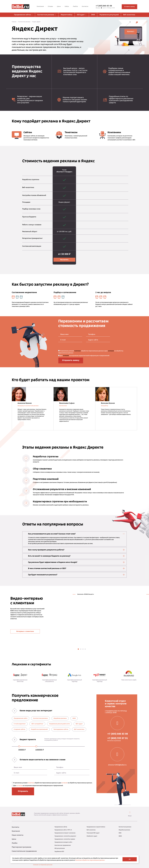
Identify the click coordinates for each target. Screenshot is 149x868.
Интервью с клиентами (25, 631)
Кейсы (67, 7)
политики (77, 351)
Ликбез (75, 7)
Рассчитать (64, 260)
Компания (40, 7)
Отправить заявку (71, 360)
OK (130, 859)
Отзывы (50, 7)
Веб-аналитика (129, 15)
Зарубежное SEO (59, 852)
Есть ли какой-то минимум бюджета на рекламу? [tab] (77, 556)
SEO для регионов (60, 848)
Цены (59, 7)
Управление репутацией (109, 15)
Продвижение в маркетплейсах (96, 827)
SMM (93, 15)
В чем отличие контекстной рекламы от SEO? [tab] (77, 568)
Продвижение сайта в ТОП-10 (63, 830)
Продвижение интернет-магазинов (65, 833)
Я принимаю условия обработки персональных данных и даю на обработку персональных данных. (91, 352)
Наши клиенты (18, 835)
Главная (14, 22)
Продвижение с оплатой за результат (65, 836)
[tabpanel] (89, 618)
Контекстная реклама (47, 15)
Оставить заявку (129, 7)
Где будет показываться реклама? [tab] (77, 575)
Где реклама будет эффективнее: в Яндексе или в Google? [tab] (77, 562)
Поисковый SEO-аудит (93, 833)
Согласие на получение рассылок (43, 865)
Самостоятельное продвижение (24, 851)
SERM (120, 836)
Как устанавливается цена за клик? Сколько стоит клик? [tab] (77, 534)
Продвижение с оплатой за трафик (65, 839)
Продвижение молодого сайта (63, 842)
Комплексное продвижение (63, 845)
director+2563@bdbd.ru (117, 765)
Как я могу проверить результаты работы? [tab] (77, 550)
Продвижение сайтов (23, 15)
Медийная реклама (124, 830)
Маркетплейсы (67, 15)
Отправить (23, 791)
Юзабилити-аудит (92, 836)
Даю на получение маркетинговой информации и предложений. (84, 356)
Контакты (85, 7)
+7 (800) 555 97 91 (118, 738)
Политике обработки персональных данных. (90, 860)
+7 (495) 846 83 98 (118, 734)
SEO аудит (82, 15)
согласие (111, 351)
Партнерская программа (21, 847)
